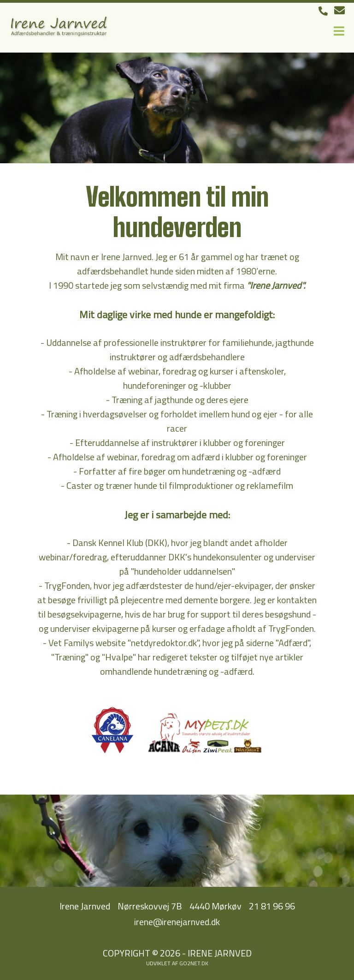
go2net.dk (194, 963)
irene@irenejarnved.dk (177, 922)
